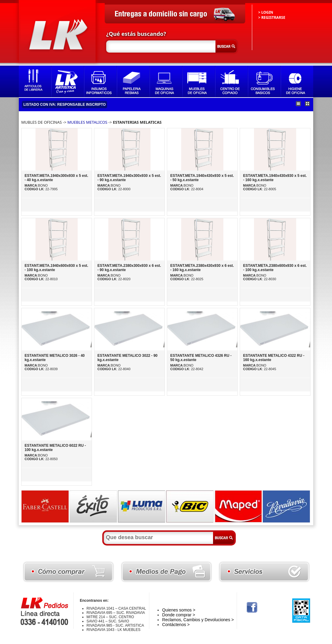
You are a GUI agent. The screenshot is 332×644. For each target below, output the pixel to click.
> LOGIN (266, 12)
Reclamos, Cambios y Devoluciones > (198, 620)
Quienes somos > (179, 610)
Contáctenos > (176, 625)
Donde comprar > (179, 615)
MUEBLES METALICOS (87, 122)
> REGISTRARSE (272, 17)
